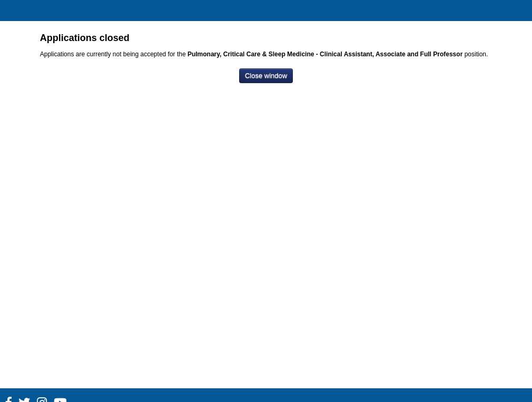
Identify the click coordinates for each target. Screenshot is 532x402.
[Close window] (266, 76)
